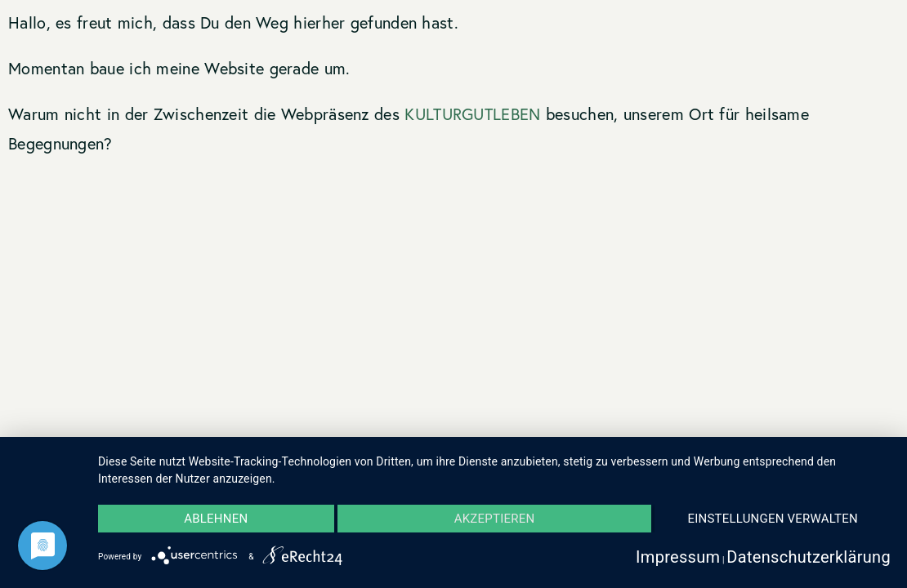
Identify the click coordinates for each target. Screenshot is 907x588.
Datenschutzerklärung (809, 557)
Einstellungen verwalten (773, 519)
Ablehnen (216, 519)
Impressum (678, 557)
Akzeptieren (495, 519)
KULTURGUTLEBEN (472, 114)
